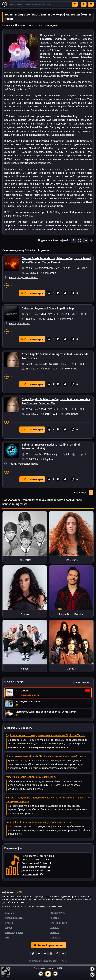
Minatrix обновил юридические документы (31, 777)
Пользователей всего (34, 856)
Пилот (24, 691)
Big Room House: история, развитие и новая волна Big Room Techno (46, 735)
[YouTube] (45, 953)
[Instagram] (51, 953)
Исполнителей (30, 874)
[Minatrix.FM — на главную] (5, 4)
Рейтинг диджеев (14, 932)
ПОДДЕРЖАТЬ (58, 913)
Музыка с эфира (59, 923)
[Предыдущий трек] (41, 974)
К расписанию (83, 682)
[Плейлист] (92, 975)
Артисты (55, 928)
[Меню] (91, 4)
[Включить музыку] (48, 974)
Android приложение (49, 945)
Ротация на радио (15, 918)
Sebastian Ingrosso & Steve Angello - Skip (48, 308)
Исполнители (23, 25)
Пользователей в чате (34, 860)
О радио (55, 918)
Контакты (55, 937)
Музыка (9, 923)
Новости (55, 932)
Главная (7, 25)
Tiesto (60, 206)
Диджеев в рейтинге (33, 871)
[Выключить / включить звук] (92, 969)
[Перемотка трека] (51, 285)
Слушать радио (30, 695)
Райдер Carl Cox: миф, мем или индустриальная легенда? (40, 822)
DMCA (64, 961)
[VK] (63, 953)
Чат (7, 937)
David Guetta (57, 191)
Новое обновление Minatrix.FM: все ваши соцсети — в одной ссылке (46, 756)
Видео (9, 928)
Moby (44, 206)
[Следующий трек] (55, 974)
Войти (84, 4)
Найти (75, 4)
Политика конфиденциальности (43, 961)
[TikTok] (33, 953)
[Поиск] (43, 4)
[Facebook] (57, 953)
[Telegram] (39, 953)
